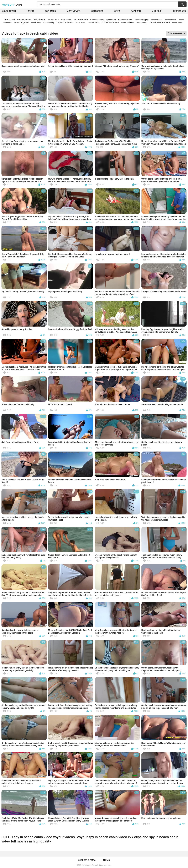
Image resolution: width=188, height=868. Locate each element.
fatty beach (66, 20)
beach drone (80, 23)
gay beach (111, 20)
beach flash (93, 23)
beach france (177, 23)
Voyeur (12, 5)
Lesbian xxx (180, 11)
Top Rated (50, 11)
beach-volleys (142, 23)
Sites (117, 11)
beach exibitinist (128, 23)
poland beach (157, 20)
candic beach (171, 20)
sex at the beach (110, 23)
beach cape (36, 23)
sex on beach (81, 20)
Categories (97, 11)
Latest (30, 11)
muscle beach (24, 20)
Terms (106, 860)
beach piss (53, 20)
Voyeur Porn (9, 11)
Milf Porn (157, 11)
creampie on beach (160, 23)
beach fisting (49, 23)
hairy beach (40, 20)
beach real (9, 20)
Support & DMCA (87, 860)
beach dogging (142, 20)
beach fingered (21, 23)
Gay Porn (136, 11)
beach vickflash (125, 20)
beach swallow (97, 20)
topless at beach (65, 23)
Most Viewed (74, 11)
